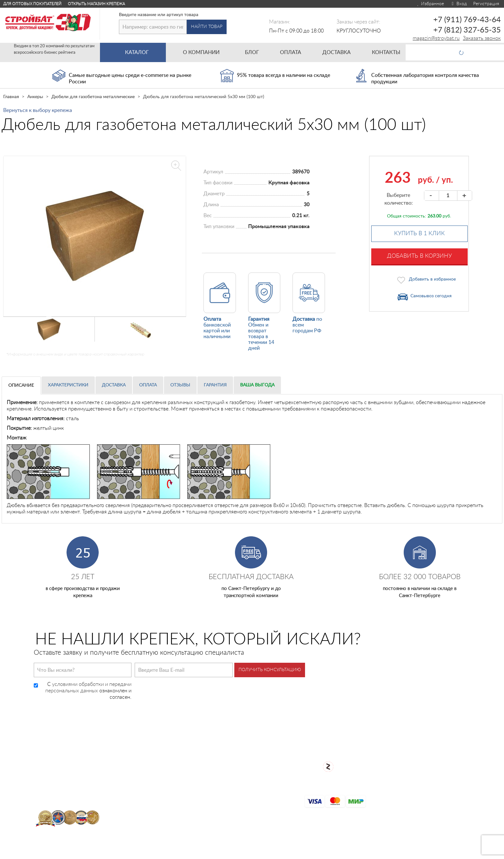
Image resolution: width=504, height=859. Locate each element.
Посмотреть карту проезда (435, 802)
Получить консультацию (270, 670)
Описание (21, 385)
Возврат (260, 768)
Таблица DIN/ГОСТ (227, 808)
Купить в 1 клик (419, 234)
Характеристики (68, 385)
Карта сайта (265, 781)
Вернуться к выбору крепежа (38, 110)
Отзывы (180, 385)
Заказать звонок (482, 38)
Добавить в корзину (419, 256)
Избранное (430, 4)
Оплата (148, 385)
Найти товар (207, 27)
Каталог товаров (223, 754)
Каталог (145, 52)
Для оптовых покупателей (32, 4)
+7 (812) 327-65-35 (467, 30)
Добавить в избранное (432, 279)
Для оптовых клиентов (431, 826)
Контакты (262, 795)
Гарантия (215, 385)
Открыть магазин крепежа (96, 4)
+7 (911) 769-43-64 (467, 20)
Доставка (114, 385)
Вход (459, 4)
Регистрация (486, 4)
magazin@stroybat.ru (436, 38)
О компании (265, 754)
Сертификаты (219, 781)
